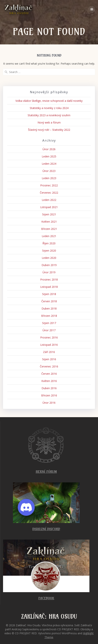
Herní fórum (46, 472)
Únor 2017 (49, 330)
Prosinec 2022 (49, 185)
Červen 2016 (49, 374)
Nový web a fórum (49, 122)
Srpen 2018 (49, 294)
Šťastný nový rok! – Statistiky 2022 (49, 130)
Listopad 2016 (49, 345)
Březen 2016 (49, 395)
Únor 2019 (49, 272)
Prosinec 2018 (49, 279)
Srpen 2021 (49, 214)
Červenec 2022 (49, 193)
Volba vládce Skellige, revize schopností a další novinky (49, 101)
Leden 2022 (49, 200)
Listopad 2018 (49, 287)
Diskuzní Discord (46, 529)
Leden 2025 (49, 156)
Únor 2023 (49, 171)
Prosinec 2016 (49, 337)
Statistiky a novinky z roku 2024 (49, 108)
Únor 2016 (49, 403)
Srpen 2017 (49, 323)
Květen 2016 (49, 381)
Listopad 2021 (49, 207)
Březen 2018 (49, 316)
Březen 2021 (49, 229)
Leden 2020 (49, 258)
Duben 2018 (49, 308)
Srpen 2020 (49, 251)
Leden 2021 (49, 236)
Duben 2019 (49, 265)
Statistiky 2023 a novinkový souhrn (49, 115)
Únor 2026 (49, 149)
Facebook (46, 598)
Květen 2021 (49, 222)
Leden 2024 (49, 164)
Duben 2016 (49, 388)
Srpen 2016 (49, 359)
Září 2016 (49, 352)
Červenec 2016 (49, 366)
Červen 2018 (49, 301)
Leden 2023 (49, 178)
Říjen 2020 (49, 243)
